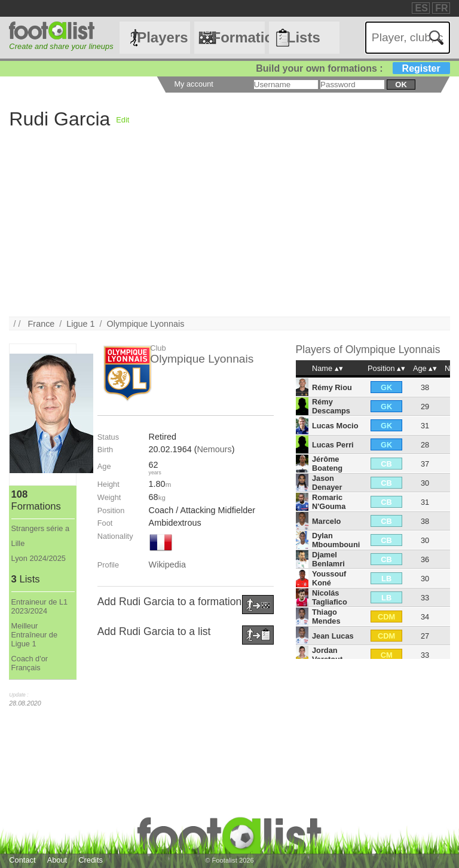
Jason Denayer (327, 483)
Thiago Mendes (326, 617)
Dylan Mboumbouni (336, 540)
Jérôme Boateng (327, 464)
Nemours (214, 449)
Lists (304, 37)
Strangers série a (40, 528)
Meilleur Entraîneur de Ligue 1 (35, 635)
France (42, 324)
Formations (238, 37)
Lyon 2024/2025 (39, 558)
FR (441, 8)
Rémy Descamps (331, 406)
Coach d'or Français (30, 663)
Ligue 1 (80, 324)
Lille (18, 543)
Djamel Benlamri (328, 559)
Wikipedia (167, 565)
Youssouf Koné (329, 578)
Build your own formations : (353, 68)
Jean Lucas (333, 636)
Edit (123, 120)
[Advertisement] (229, 233)
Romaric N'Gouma (329, 502)
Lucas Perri (333, 445)
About (57, 860)
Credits (91, 860)
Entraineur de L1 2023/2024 (40, 606)
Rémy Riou (332, 387)
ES (421, 8)
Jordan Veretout (327, 655)
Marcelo (326, 521)
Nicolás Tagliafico (330, 597)
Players (162, 37)
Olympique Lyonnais (146, 324)
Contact (22, 860)
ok (401, 85)
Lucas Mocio (335, 426)
